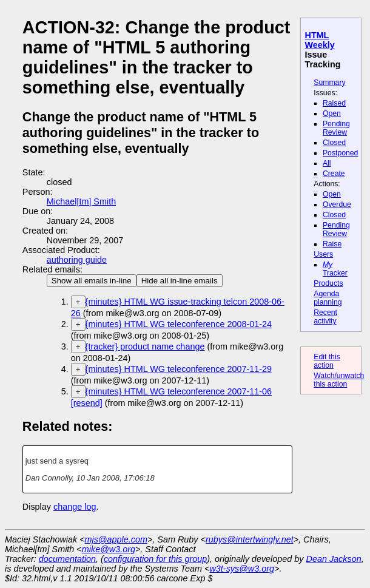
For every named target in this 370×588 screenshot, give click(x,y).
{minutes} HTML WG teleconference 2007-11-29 (179, 369)
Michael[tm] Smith (81, 201)
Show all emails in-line (92, 281)
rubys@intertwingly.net (250, 539)
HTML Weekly (320, 40)
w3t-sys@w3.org (242, 569)
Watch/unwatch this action (339, 380)
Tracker (335, 269)
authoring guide (77, 260)
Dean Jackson (334, 559)
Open (332, 113)
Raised (334, 103)
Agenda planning (328, 298)
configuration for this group (155, 559)
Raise (332, 244)
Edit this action (327, 361)
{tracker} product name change (145, 346)
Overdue (337, 204)
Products (328, 283)
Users (323, 254)
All (327, 163)
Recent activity (325, 317)
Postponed (341, 153)
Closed (334, 143)
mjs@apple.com (116, 539)
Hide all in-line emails (180, 281)
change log (75, 507)
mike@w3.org (109, 549)
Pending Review (336, 128)
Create (334, 174)
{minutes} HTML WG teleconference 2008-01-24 (179, 324)
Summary (329, 83)
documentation (67, 559)
